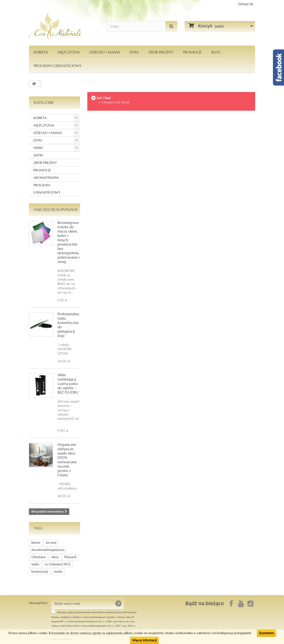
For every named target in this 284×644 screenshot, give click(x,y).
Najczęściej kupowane (56, 209)
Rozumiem (266, 633)
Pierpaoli (70, 557)
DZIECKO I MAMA (105, 52)
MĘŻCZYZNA (69, 52)
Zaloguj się (245, 4)
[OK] (118, 604)
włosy (55, 557)
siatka (35, 564)
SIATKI (38, 155)
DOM (134, 52)
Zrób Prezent (161, 52)
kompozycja (40, 572)
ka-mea (51, 543)
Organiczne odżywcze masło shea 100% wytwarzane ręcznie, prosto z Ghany (67, 460)
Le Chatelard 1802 (58, 564)
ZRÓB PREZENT (45, 163)
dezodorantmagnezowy (48, 550)
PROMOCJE (192, 52)
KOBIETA (41, 52)
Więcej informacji (144, 640)
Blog (216, 52)
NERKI (38, 148)
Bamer (36, 543)
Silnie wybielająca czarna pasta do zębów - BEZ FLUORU (68, 384)
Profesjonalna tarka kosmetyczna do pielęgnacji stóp (68, 325)
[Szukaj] (171, 26)
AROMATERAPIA (46, 178)
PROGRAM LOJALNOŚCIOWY (58, 66)
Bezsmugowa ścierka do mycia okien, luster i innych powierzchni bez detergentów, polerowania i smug (68, 242)
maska (58, 572)
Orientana (38, 557)
